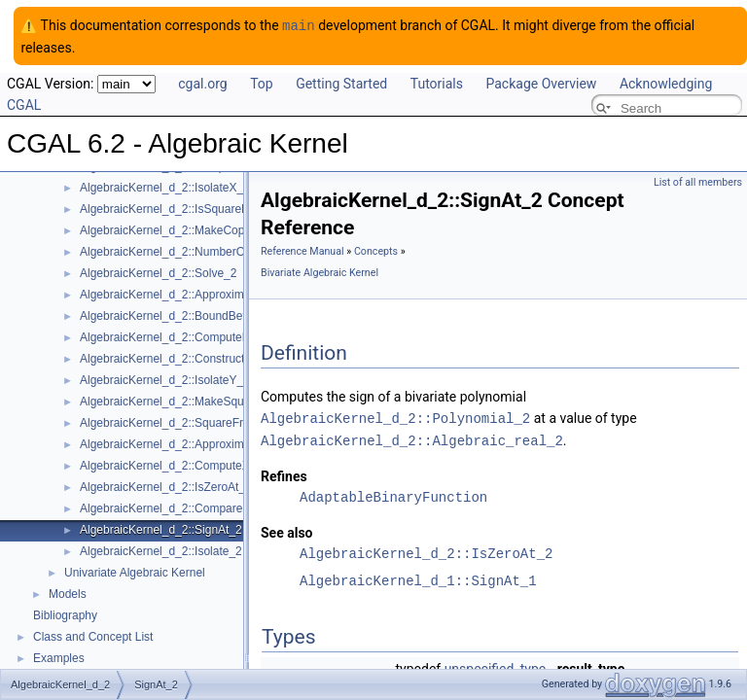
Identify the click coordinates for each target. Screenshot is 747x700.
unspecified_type (496, 666)
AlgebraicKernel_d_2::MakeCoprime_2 (180, 229)
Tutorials (437, 83)
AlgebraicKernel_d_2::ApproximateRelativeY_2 (201, 443)
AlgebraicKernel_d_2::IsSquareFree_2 (179, 208)
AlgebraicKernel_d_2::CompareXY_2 (176, 507)
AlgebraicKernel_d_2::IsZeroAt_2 (166, 486)
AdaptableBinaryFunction (393, 494)
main (299, 25)
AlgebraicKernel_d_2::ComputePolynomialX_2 (200, 336)
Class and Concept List (93, 636)
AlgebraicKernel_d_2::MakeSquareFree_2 (189, 401)
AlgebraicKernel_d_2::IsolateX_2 (165, 187)
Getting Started (341, 83)
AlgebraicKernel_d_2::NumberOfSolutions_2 (195, 251)
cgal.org (202, 83)
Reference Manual (302, 250)
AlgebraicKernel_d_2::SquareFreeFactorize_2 (198, 422)
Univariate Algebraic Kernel (135, 572)
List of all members (698, 181)
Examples (59, 657)
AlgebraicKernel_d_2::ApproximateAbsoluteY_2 (203, 294)
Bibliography (65, 614)
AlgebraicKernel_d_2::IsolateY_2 (165, 379)
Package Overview (541, 83)
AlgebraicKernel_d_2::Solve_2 (158, 272)
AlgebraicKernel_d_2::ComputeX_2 (171, 465)
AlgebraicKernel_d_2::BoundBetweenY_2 (187, 315)
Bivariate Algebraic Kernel (320, 272)
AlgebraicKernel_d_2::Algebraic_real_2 (412, 438)
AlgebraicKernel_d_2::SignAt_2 (161, 529)
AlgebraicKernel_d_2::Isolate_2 (161, 550)
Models (68, 593)
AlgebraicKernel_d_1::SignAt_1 (418, 578)
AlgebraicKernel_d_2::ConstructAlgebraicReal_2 (205, 358)
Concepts (376, 250)
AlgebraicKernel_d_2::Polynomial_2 (395, 417)
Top (262, 83)
